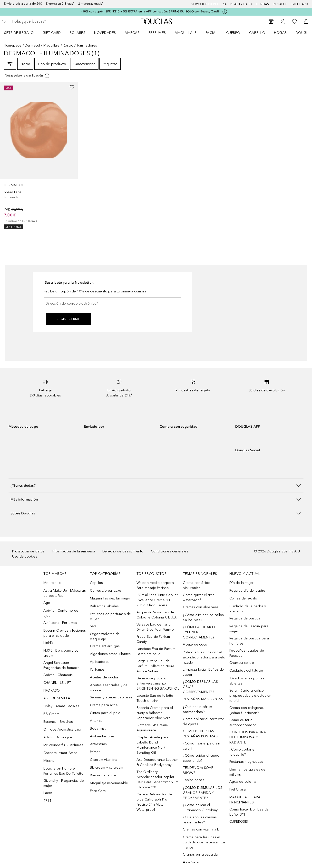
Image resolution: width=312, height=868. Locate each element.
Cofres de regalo (243, 598)
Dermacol (33, 45)
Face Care (98, 791)
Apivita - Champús (58, 675)
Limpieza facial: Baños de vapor (203, 672)
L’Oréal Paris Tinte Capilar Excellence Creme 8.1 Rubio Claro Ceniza (157, 600)
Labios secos (193, 780)
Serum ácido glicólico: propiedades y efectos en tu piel (250, 696)
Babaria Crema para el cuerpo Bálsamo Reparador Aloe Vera (155, 713)
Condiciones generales (170, 551)
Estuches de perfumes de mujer (111, 617)
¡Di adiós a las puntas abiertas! (247, 681)
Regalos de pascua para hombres (249, 641)
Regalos (280, 4)
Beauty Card (241, 4)
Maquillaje (186, 33)
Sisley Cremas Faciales (61, 706)
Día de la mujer (241, 583)
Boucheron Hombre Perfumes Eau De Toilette (63, 771)
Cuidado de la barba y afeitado (248, 609)
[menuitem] (22, 33)
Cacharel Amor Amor (60, 753)
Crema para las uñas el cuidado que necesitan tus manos (204, 842)
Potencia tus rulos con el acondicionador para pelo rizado (204, 657)
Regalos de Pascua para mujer (249, 629)
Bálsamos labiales (104, 606)
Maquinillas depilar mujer (110, 598)
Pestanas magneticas (246, 762)
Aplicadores (100, 662)
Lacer (48, 793)
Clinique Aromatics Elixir (63, 729)
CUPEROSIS (239, 822)
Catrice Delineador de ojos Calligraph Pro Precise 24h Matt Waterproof (154, 802)
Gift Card (52, 33)
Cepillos (97, 583)
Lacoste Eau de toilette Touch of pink (155, 698)
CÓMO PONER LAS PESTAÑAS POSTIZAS (200, 734)
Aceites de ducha (104, 677)
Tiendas (263, 4)
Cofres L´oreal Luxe (106, 591)
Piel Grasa (238, 789)
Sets (93, 626)
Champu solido (242, 663)
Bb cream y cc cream (107, 767)
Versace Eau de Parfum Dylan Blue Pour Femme (155, 627)
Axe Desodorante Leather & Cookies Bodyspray (157, 762)
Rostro (68, 45)
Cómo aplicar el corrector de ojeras (203, 722)
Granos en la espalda (200, 854)
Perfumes (157, 33)
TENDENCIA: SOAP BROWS (198, 770)
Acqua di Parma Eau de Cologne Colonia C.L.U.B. (157, 615)
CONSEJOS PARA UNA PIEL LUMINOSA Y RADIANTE (248, 737)
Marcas (132, 33)
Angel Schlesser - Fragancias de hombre (61, 665)
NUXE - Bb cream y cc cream (61, 653)
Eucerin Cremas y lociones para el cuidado (65, 633)
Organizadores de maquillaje (105, 637)
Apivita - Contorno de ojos (61, 613)
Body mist (98, 728)
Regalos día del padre (247, 591)
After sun (97, 721)
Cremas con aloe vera (200, 607)
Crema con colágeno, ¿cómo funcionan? (247, 710)
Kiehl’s (48, 643)
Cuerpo (233, 33)
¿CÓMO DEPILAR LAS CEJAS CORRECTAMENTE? (200, 687)
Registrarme (68, 319)
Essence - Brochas (58, 722)
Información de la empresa (73, 551)
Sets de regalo (19, 33)
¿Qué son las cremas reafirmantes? (200, 820)
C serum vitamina (104, 760)
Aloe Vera (191, 862)
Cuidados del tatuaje (246, 670)
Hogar (280, 33)
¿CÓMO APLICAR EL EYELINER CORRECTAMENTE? (199, 632)
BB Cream (51, 714)
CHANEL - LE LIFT (57, 683)
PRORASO (52, 690)
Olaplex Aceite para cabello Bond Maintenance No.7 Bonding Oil (153, 745)
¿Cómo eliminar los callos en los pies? (203, 617)
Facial (211, 33)
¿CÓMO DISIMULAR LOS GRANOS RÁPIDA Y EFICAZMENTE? (203, 793)
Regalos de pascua (245, 618)
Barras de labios (103, 775)
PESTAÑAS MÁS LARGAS (203, 699)
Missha (49, 761)
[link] (39, 155)
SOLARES (78, 33)
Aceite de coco (195, 644)
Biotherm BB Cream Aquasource (152, 728)
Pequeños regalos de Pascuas (247, 653)
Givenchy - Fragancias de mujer (64, 783)
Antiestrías (98, 744)
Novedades (105, 33)
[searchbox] (48, 21)
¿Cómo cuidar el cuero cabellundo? (201, 758)
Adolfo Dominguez (59, 737)
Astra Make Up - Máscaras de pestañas (65, 593)
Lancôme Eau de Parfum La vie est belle (156, 651)
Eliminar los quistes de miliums (247, 772)
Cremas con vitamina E (201, 829)
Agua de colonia (243, 782)
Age (47, 603)
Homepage (13, 45)
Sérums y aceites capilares (111, 697)
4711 (47, 801)
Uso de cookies (25, 556)
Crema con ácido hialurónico (197, 585)
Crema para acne (104, 705)
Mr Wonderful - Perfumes (63, 745)
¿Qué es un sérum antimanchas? (197, 709)
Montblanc (52, 583)
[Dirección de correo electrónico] (112, 303)
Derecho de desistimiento (123, 551)
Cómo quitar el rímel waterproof (199, 598)
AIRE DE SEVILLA (57, 698)
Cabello (257, 33)
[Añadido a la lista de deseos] (72, 87)
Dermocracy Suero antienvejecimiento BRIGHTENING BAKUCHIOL (158, 683)
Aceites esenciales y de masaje (109, 688)
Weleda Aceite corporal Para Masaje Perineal (156, 585)
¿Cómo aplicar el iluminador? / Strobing (200, 808)
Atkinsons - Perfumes (60, 623)
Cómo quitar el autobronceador (243, 723)
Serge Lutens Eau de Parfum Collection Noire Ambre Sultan (156, 666)
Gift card (300, 4)
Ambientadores (102, 736)
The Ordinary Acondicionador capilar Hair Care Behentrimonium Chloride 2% (157, 780)
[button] (156, 485)
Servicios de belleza (209, 4)
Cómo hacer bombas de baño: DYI (249, 812)
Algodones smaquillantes (110, 654)
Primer (95, 752)
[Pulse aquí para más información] (225, 12)
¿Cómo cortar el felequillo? (242, 752)
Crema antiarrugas (105, 646)
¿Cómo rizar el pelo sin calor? (201, 746)
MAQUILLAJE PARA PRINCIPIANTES (245, 800)
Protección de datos (28, 551)
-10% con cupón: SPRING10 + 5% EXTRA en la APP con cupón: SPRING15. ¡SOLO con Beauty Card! (150, 11)
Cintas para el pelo (105, 713)
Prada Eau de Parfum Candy (153, 639)
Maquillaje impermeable (109, 783)
